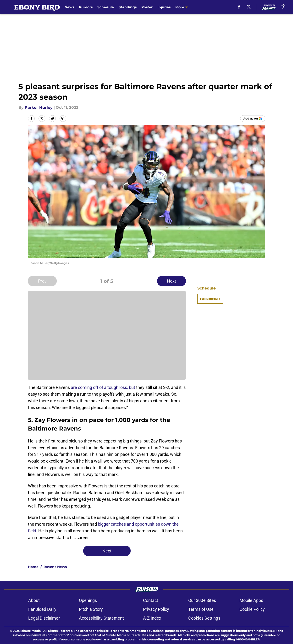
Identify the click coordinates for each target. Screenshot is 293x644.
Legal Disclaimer (44, 618)
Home (33, 567)
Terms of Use (201, 609)
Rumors (86, 7)
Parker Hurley (39, 107)
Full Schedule (210, 299)
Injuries (164, 7)
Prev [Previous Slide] (42, 281)
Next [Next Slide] (171, 281)
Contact (151, 600)
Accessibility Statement (101, 618)
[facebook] (239, 7)
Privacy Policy (156, 609)
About (34, 600)
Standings (128, 7)
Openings (88, 600)
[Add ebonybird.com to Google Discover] (253, 119)
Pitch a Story (91, 609)
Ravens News (55, 567)
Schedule (106, 7)
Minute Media (30, 631)
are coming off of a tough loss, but (103, 387)
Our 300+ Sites (202, 600)
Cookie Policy (252, 609)
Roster (147, 7)
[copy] (63, 119)
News (69, 7)
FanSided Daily (42, 609)
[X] (249, 7)
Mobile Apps (251, 600)
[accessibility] (283, 7)
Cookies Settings (204, 618)
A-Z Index (152, 618)
